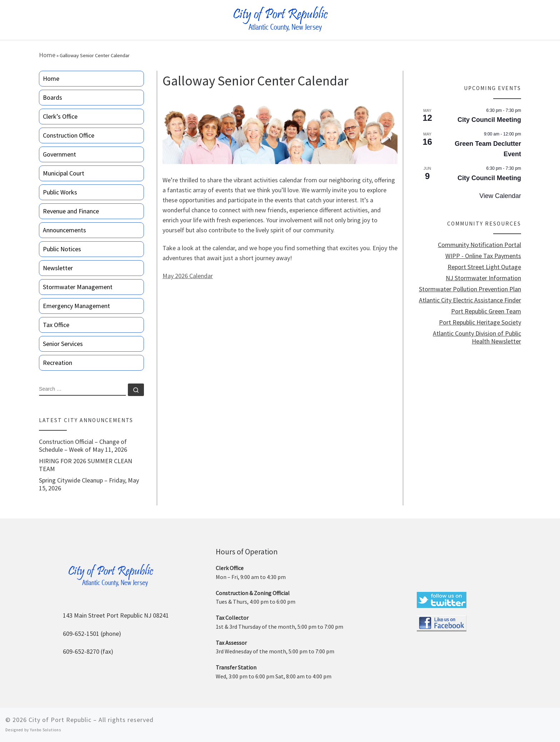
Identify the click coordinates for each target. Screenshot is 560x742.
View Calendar (500, 196)
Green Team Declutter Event (488, 149)
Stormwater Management (78, 287)
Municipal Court (64, 173)
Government (59, 154)
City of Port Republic (60, 720)
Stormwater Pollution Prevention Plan (470, 289)
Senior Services (63, 344)
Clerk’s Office (60, 116)
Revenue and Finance (71, 211)
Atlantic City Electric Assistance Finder (470, 300)
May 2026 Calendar (188, 276)
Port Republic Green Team (486, 311)
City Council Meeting (489, 120)
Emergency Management (76, 306)
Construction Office (69, 135)
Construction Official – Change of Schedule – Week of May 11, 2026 (83, 446)
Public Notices (62, 249)
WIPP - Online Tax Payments (483, 256)
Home (47, 55)
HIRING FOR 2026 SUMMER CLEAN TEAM (86, 465)
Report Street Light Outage (484, 267)
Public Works (60, 192)
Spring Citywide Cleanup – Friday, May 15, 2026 (89, 484)
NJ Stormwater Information (483, 278)
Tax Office (56, 325)
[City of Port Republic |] (280, 19)
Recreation (57, 363)
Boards (52, 97)
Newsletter (58, 268)
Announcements (64, 230)
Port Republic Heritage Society (480, 322)
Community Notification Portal (479, 245)
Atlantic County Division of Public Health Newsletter (477, 337)
